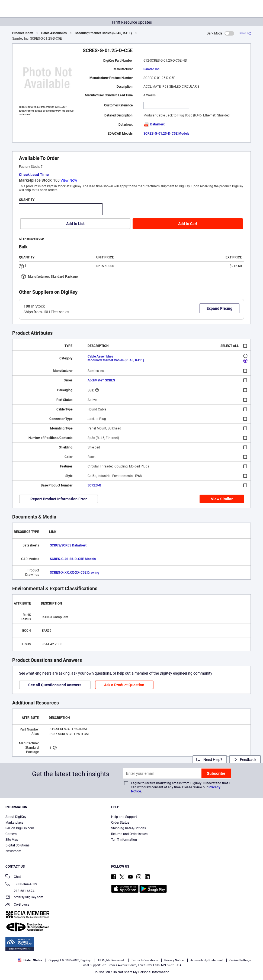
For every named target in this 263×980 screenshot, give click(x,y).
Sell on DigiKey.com (20, 828)
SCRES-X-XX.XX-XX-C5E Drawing (75, 573)
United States (30, 960)
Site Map (12, 840)
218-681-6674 (20, 891)
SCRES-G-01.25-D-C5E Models (166, 134)
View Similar (222, 499)
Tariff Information (124, 840)
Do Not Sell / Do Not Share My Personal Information (131, 972)
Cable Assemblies (54, 33)
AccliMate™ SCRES (101, 380)
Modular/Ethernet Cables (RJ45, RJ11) (104, 33)
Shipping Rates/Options (129, 828)
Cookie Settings (240, 960)
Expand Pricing (219, 308)
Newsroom (13, 851)
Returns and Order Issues (129, 834)
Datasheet (154, 124)
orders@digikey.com (24, 898)
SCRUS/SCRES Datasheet (68, 545)
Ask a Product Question (124, 685)
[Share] (245, 33)
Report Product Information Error (59, 499)
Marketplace (14, 823)
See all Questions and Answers (55, 685)
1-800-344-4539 (21, 885)
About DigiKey (16, 817)
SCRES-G (94, 485)
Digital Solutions (17, 845)
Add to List (75, 224)
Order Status (120, 823)
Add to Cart (188, 224)
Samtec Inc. (152, 69)
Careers (11, 834)
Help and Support (124, 817)
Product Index (23, 33)
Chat (13, 877)
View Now (69, 180)
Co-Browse (17, 905)
